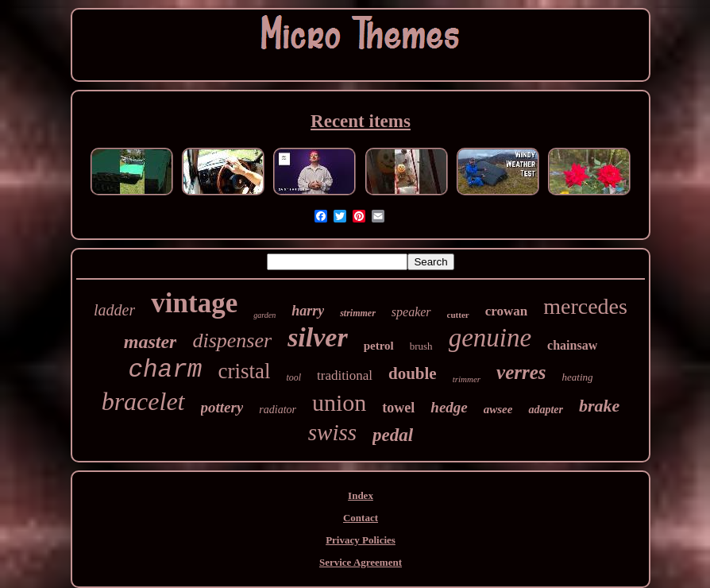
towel (398, 408)
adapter (546, 410)
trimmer (467, 379)
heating (578, 377)
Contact (361, 518)
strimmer (358, 313)
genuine (490, 338)
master (150, 342)
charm (165, 370)
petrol (379, 346)
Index (361, 495)
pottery (222, 407)
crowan (507, 311)
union (339, 402)
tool (293, 377)
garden (264, 315)
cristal (244, 371)
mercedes (585, 306)
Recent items (361, 121)
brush (421, 346)
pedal (393, 435)
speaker (411, 312)
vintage (194, 303)
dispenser (232, 340)
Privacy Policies (361, 540)
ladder (114, 310)
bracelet (143, 401)
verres (521, 372)
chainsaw (572, 345)
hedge (449, 407)
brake (599, 406)
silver (318, 337)
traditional (345, 375)
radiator (278, 410)
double (413, 373)
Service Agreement (361, 562)
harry (308, 311)
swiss (332, 432)
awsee (498, 409)
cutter (458, 315)
